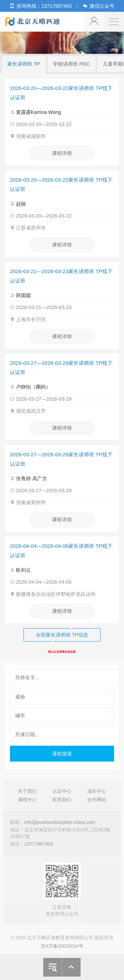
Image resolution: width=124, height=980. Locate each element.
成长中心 (96, 794)
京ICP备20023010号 (62, 947)
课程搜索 (62, 754)
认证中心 (62, 794)
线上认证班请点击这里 (62, 652)
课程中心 (28, 802)
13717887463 (39, 845)
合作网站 (96, 802)
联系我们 (62, 802)
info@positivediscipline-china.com (60, 824)
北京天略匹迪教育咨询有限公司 (33, 22)
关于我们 (28, 794)
